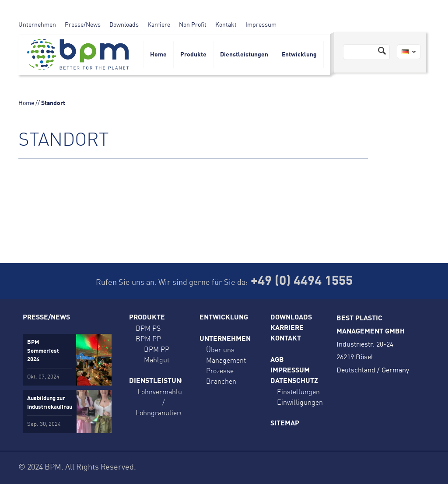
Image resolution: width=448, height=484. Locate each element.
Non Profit (193, 25)
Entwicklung (299, 55)
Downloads (124, 25)
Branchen (221, 381)
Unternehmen (37, 25)
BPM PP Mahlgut (157, 354)
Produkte (193, 55)
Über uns (220, 350)
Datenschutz (294, 381)
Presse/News (83, 25)
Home (158, 55)
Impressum (261, 25)
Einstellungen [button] (298, 392)
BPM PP (148, 339)
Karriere (159, 25)
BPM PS (148, 328)
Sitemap (285, 424)
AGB (277, 360)
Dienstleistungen (244, 55)
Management (226, 360)
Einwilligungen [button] (300, 402)
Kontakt (226, 25)
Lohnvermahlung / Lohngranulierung (164, 402)
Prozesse (220, 371)
